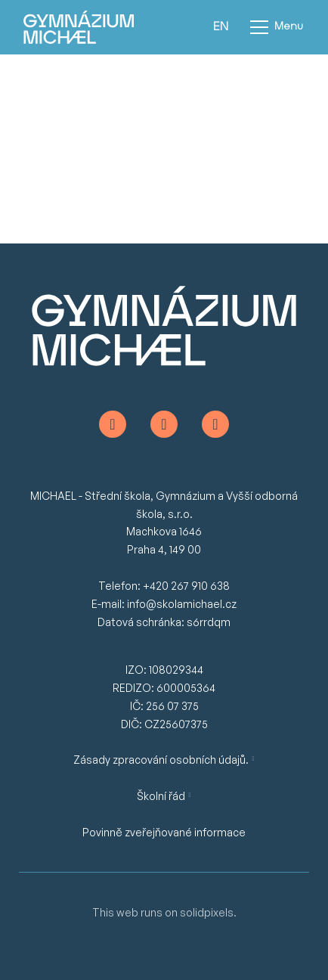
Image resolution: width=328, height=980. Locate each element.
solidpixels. (208, 912)
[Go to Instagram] (164, 424)
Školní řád (161, 796)
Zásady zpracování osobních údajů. (161, 760)
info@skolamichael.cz (182, 604)
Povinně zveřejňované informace (164, 832)
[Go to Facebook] (113, 424)
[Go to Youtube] (215, 424)
